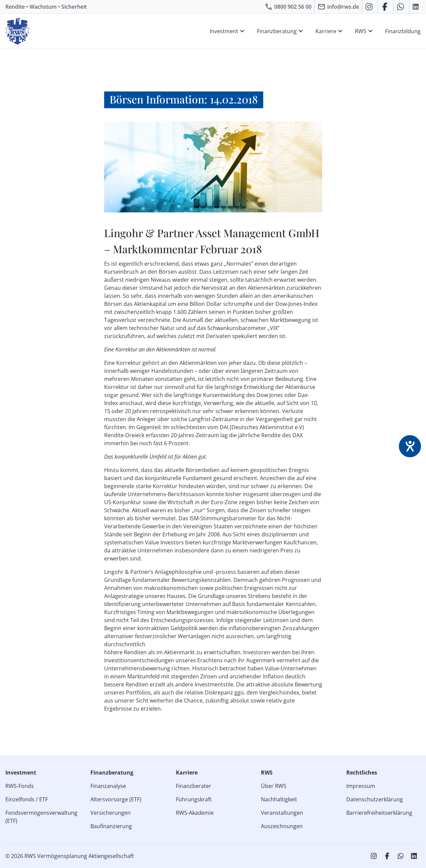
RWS (365, 31)
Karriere (330, 31)
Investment (228, 31)
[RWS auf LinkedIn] (416, 7)
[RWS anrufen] (288, 7)
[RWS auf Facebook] (386, 7)
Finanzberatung (281, 31)
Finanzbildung (403, 31)
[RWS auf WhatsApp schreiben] (401, 7)
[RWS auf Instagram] (370, 7)
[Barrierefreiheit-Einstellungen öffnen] (410, 446)
